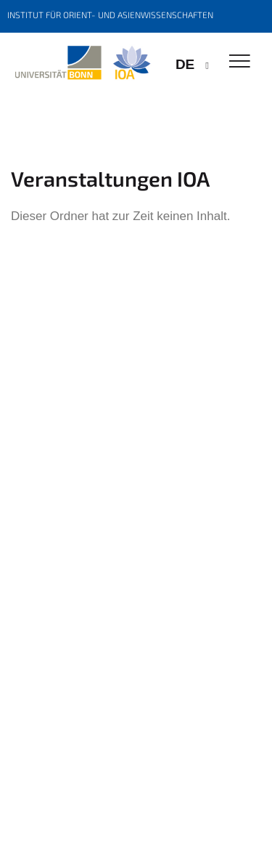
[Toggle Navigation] (240, 62)
